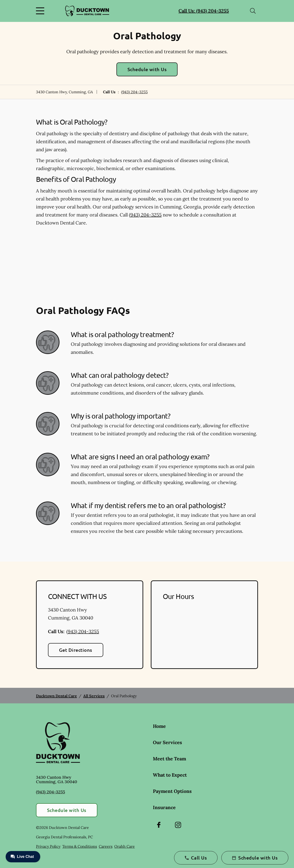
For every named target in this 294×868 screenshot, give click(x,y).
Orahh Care (125, 846)
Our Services (167, 742)
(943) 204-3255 (134, 92)
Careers (106, 846)
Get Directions (76, 650)
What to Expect (170, 775)
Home (159, 726)
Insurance (164, 807)
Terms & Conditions (80, 846)
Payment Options (172, 791)
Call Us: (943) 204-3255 (204, 11)
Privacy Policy (48, 846)
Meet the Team (169, 759)
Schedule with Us (147, 69)
